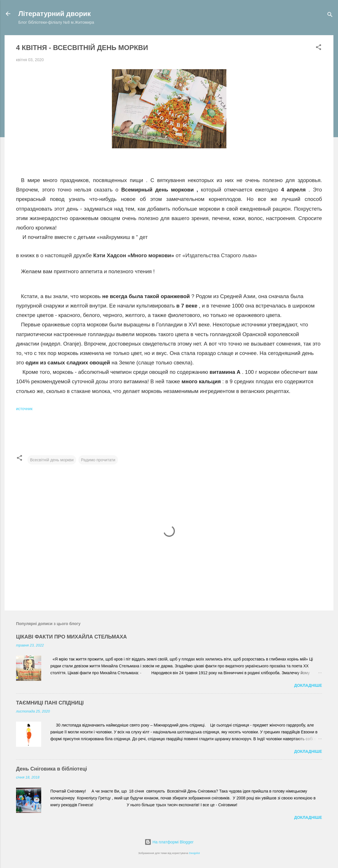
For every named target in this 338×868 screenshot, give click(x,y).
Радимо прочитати (98, 460)
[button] (319, 48)
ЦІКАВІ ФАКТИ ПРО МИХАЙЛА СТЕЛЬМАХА (71, 637)
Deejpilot (194, 853)
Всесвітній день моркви (52, 460)
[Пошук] (330, 16)
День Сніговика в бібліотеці (52, 769)
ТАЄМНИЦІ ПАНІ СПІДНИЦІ (50, 703)
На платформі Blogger (169, 842)
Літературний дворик (55, 14)
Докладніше (308, 685)
